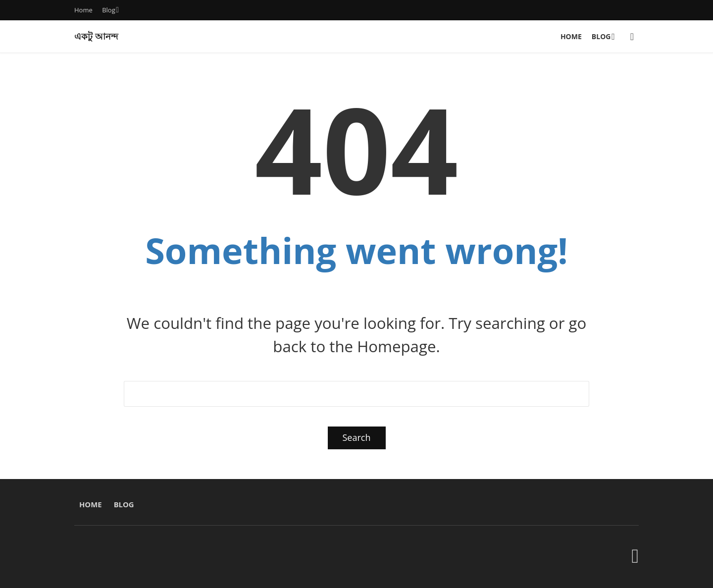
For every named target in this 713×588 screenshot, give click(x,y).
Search (357, 437)
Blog (109, 10)
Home (83, 10)
